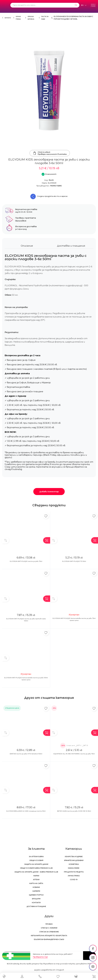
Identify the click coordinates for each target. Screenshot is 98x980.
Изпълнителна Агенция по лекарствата (49, 936)
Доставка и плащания (71, 246)
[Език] (84, 5)
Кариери (36, 891)
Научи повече (21, 221)
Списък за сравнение (49, 932)
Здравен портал (36, 895)
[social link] (93, 949)
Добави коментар (49, 492)
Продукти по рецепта (74, 872)
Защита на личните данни (36, 864)
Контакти (36, 903)
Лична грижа (74, 876)
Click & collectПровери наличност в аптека (50, 153)
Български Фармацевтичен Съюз (49, 939)
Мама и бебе (74, 868)
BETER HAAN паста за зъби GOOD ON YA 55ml (74, 811)
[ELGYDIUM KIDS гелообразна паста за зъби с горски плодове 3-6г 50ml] (49, 91)
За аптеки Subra (36, 857)
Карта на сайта (36, 883)
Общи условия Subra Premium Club (36, 868)
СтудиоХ (60, 970)
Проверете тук (40, 957)
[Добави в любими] (46, 516)
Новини (36, 887)
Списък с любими (49, 928)
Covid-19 (74, 880)
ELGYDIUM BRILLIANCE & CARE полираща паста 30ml (26, 811)
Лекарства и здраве (74, 857)
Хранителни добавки (74, 860)
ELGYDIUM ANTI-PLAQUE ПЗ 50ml (74, 561)
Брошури (36, 899)
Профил (49, 924)
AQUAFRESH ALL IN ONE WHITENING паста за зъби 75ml (74, 754)
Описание (27, 246)
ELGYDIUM (52, 183)
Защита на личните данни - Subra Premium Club (36, 872)
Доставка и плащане (36, 906)
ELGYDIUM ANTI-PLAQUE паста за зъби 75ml (26, 561)
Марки (36, 876)
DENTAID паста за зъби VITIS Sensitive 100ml (26, 754)
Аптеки (36, 880)
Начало (8, 18)
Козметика (74, 864)
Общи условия (36, 860)
